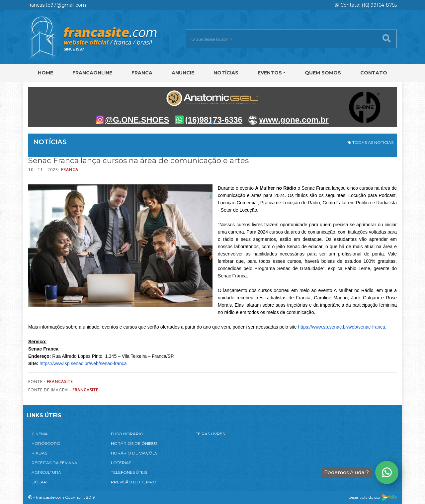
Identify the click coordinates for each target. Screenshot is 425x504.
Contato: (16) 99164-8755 (366, 5)
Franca (142, 73)
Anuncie (183, 73)
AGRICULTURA (46, 472)
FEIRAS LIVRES (210, 434)
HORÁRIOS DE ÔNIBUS (134, 443)
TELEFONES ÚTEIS (129, 472)
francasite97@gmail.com (57, 5)
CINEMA (40, 434)
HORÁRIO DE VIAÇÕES (134, 453)
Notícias (226, 73)
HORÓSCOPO (46, 443)
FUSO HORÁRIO (127, 434)
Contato (374, 73)
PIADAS (39, 453)
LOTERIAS (121, 463)
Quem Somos (323, 73)
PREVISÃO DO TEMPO (134, 482)
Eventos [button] (270, 73)
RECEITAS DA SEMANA (54, 463)
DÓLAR (39, 482)
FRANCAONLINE (92, 73)
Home (45, 73)
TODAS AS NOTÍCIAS (370, 142)
